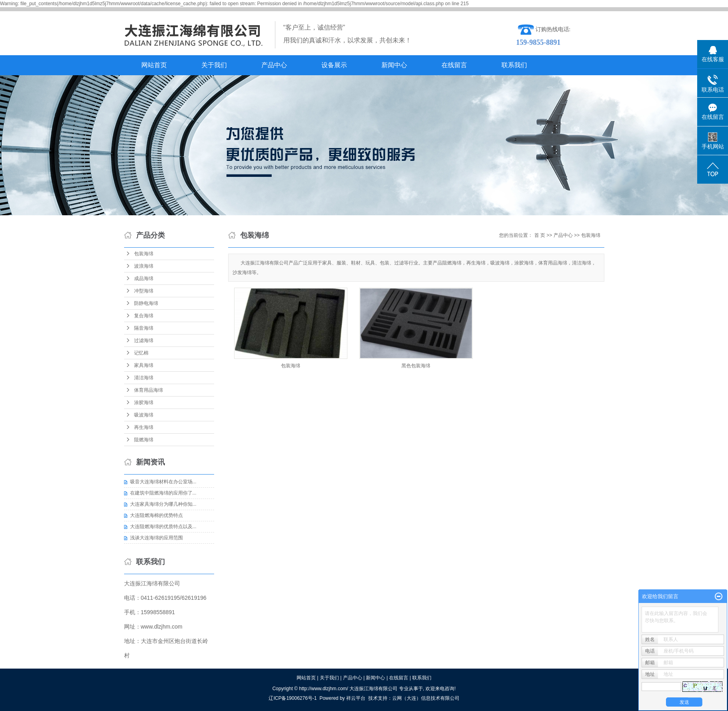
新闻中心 (394, 65)
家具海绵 (144, 365)
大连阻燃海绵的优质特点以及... (163, 527)
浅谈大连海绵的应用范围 (156, 538)
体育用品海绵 (148, 390)
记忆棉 (141, 353)
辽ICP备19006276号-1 (293, 698)
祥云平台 (356, 698)
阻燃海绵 (144, 440)
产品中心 (274, 65)
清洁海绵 (144, 378)
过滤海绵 (144, 340)
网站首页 (154, 65)
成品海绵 (144, 278)
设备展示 (334, 65)
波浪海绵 (144, 266)
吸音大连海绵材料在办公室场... (163, 482)
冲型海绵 (144, 291)
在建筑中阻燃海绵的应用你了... (163, 493)
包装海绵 (144, 254)
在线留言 (454, 65)
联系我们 (514, 65)
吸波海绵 (144, 415)
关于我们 (214, 65)
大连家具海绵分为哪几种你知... (163, 504)
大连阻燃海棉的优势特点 (156, 515)
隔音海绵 (144, 328)
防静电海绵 (146, 303)
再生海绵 (144, 427)
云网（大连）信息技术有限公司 (426, 698)
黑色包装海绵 (416, 366)
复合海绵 (144, 316)
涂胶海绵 (144, 403)
